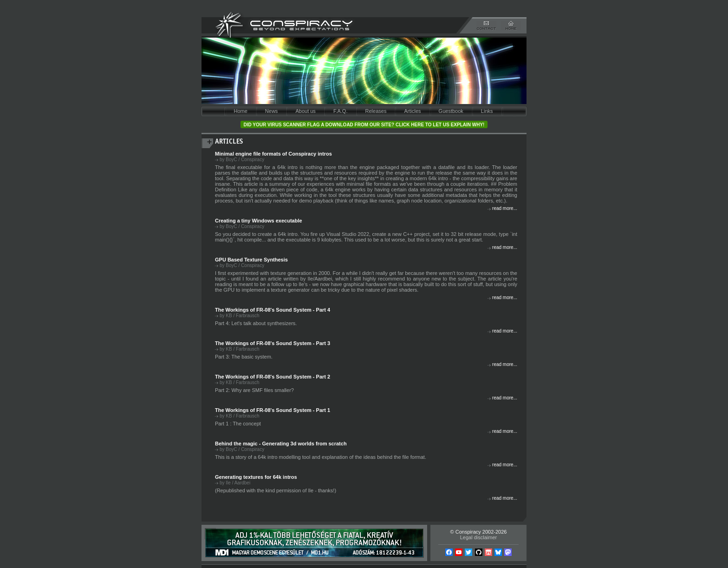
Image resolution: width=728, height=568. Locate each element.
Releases (376, 111)
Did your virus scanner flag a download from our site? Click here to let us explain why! (364, 125)
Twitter (468, 552)
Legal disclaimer (478, 537)
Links (487, 111)
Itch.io (488, 552)
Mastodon (508, 552)
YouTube (459, 552)
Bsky (498, 552)
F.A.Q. (341, 111)
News (272, 111)
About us (305, 111)
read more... (505, 208)
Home (240, 111)
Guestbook (451, 111)
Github (479, 552)
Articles (412, 111)
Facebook (449, 552)
